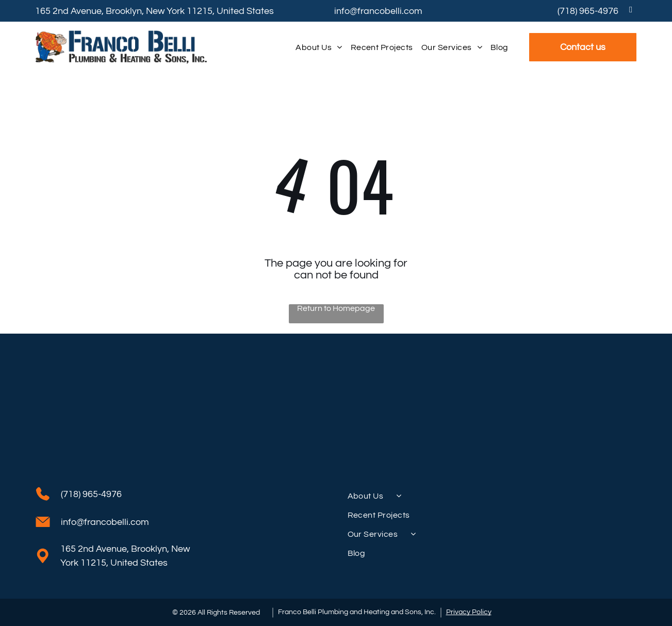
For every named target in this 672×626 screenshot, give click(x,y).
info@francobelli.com (378, 11)
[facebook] (631, 11)
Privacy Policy (469, 612)
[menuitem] (319, 47)
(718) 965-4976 (588, 11)
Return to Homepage (336, 308)
